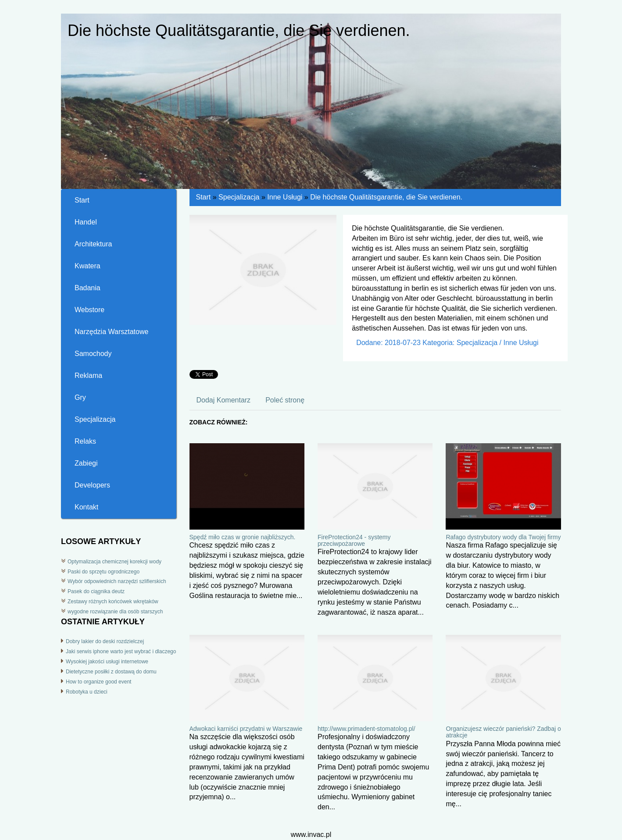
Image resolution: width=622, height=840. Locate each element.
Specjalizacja (239, 197)
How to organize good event (98, 682)
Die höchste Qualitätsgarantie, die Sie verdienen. (386, 197)
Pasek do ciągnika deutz (96, 591)
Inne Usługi (285, 197)
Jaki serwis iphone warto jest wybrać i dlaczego (121, 651)
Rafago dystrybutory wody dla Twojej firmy (503, 537)
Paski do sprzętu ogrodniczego (104, 572)
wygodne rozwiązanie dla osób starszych (115, 612)
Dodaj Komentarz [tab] (224, 400)
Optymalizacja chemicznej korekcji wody (114, 562)
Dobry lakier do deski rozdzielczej (105, 641)
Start (204, 197)
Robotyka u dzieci (87, 692)
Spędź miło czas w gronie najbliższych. (243, 537)
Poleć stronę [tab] (285, 400)
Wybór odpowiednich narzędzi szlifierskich (117, 581)
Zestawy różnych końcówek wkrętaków (113, 602)
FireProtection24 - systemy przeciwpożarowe (354, 540)
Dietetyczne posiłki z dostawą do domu (111, 672)
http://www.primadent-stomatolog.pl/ (366, 729)
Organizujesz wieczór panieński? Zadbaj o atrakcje (503, 732)
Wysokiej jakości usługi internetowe (107, 662)
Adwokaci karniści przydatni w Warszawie (246, 729)
